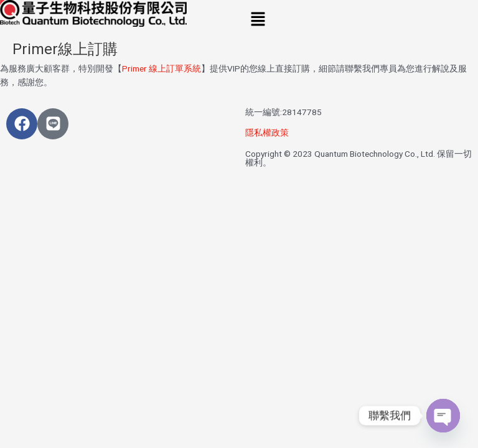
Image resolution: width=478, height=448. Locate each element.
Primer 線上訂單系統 (162, 68)
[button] (358, 20)
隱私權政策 (267, 133)
